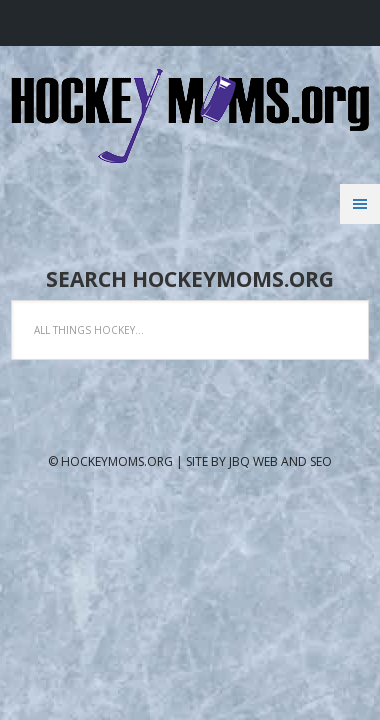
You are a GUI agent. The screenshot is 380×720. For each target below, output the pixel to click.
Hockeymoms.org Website (190, 115)
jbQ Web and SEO (280, 461)
